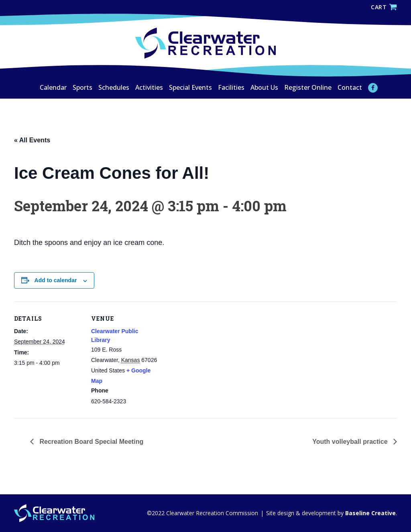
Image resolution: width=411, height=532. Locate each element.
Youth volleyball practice (351, 442)
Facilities (231, 87)
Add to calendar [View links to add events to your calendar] (56, 280)
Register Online (308, 87)
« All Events (32, 140)
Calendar (53, 87)
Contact (350, 87)
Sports (82, 87)
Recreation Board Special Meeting (91, 442)
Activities (149, 87)
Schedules (114, 87)
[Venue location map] (211, 357)
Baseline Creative (370, 513)
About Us (264, 87)
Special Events (190, 87)
